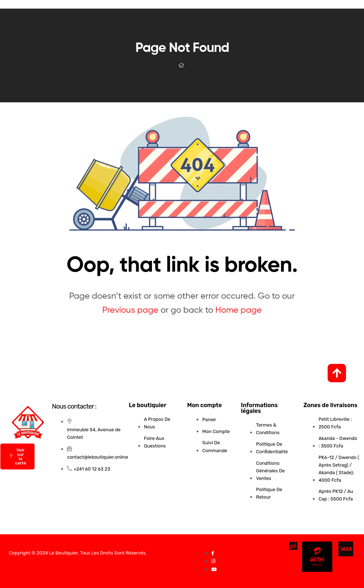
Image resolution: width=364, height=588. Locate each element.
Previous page (130, 310)
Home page (239, 310)
